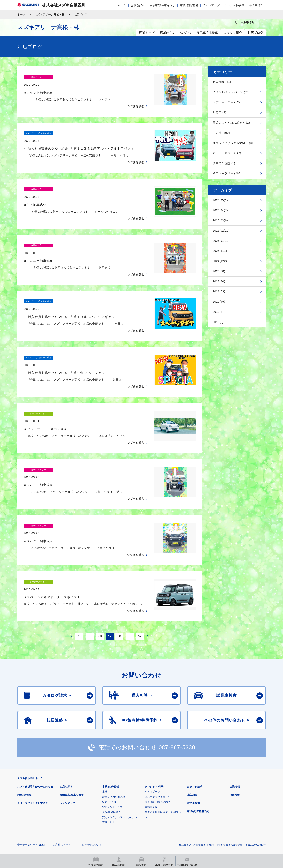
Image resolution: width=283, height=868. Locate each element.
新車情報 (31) (222, 82)
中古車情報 (256, 5)
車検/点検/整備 (189, 5)
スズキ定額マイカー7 (157, 759)
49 (110, 598)
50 (119, 598)
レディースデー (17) (226, 102)
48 (100, 598)
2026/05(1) (220, 200)
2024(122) (220, 261)
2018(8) (218, 322)
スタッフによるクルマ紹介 (33, 765)
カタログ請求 (195, 748)
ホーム (122, 5)
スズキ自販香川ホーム (30, 740)
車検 (105, 753)
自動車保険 (151, 769)
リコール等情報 (185, 826)
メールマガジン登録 (136, 826)
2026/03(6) (220, 220)
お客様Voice (24, 757)
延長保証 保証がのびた (158, 764)
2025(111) (220, 251)
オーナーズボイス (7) (227, 153)
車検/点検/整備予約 (198, 773)
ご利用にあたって (63, 806)
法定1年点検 (109, 764)
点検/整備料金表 (112, 774)
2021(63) (219, 291)
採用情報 (235, 757)
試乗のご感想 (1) (224, 163)
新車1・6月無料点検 (114, 759)
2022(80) (219, 281)
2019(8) (218, 312)
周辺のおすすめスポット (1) (231, 123)
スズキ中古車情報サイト (234, 826)
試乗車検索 (193, 765)
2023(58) (219, 271)
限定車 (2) (220, 112)
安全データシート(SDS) (31, 806)
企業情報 (235, 748)
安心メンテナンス (112, 769)
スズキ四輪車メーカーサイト (38, 826)
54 (140, 598)
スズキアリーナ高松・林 (50, 14)
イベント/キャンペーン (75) (231, 92)
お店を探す (138, 5)
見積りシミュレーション (87, 826)
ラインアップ (211, 5)
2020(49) (219, 302)
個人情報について (92, 806)
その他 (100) (221, 133)
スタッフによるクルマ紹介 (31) (234, 143)
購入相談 (192, 757)
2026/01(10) (221, 241)
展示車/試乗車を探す (162, 5)
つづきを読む (136, 99)
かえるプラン (152, 753)
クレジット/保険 (234, 5)
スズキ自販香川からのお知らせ (35, 748)
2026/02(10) (221, 231)
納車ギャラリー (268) (227, 173)
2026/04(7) (220, 210)
